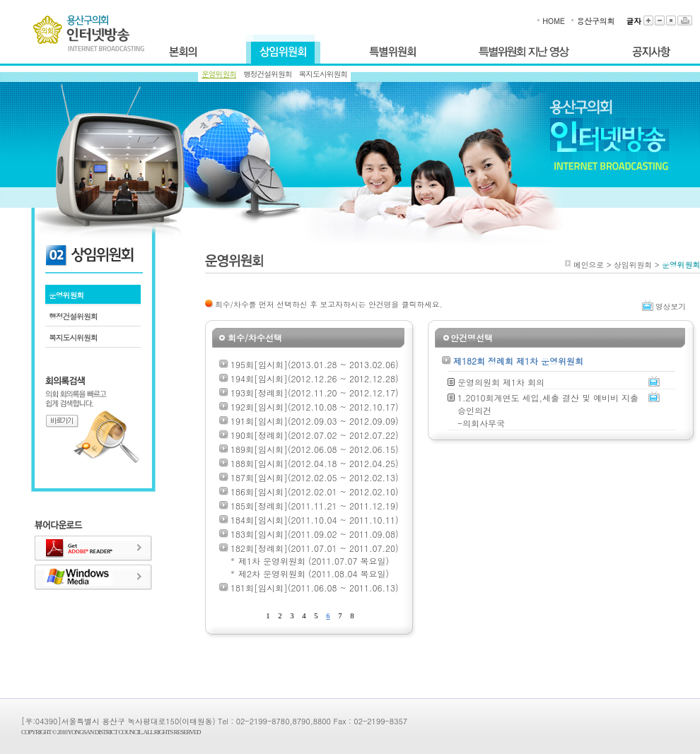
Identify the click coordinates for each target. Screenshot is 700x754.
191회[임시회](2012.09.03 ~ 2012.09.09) (314, 421)
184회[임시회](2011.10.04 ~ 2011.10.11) (314, 520)
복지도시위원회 (323, 74)
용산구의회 (595, 21)
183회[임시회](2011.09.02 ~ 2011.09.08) (314, 534)
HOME (553, 21)
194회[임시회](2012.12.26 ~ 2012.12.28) (314, 378)
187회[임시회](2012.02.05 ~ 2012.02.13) (314, 477)
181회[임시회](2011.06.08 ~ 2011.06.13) (314, 588)
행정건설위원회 (268, 74)
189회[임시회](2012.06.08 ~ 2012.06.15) (314, 449)
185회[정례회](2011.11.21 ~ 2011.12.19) (314, 506)
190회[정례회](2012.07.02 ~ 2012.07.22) (314, 435)
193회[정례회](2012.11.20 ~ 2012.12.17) (314, 393)
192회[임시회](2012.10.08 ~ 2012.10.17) (314, 407)
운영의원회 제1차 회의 (501, 382)
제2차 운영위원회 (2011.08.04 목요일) (314, 573)
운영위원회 (219, 74)
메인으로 (589, 265)
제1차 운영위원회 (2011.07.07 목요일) (314, 561)
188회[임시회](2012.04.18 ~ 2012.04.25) (314, 463)
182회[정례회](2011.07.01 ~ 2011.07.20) (314, 548)
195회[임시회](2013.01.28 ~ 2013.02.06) (314, 364)
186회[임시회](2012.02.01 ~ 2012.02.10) (314, 491)
